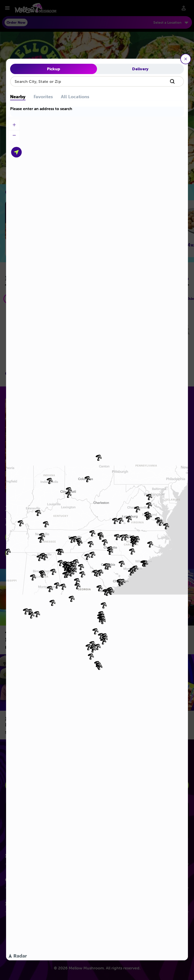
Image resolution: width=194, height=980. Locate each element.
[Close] (186, 59)
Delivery (140, 69)
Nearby (18, 97)
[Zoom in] (14, 125)
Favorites (43, 97)
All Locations (75, 97)
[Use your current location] (16, 152)
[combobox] (97, 81)
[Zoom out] (14, 135)
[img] (57, 585)
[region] (97, 538)
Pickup (54, 69)
